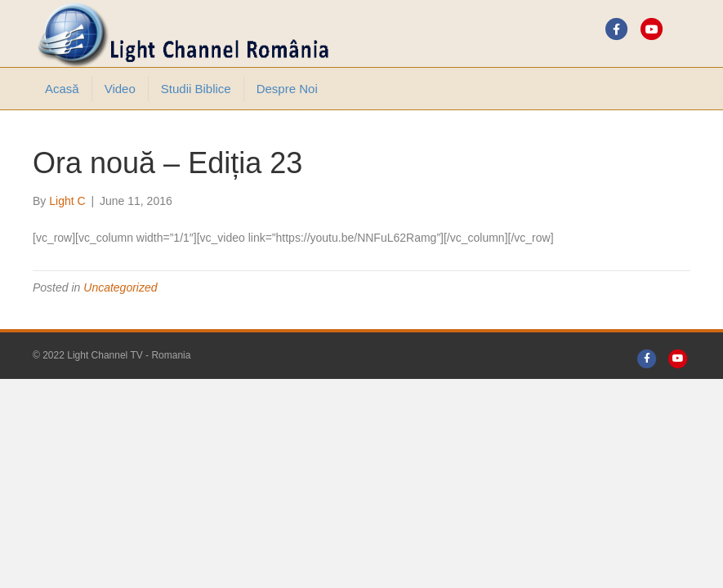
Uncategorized (120, 287)
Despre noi (287, 89)
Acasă (62, 89)
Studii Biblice (196, 89)
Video (120, 89)
